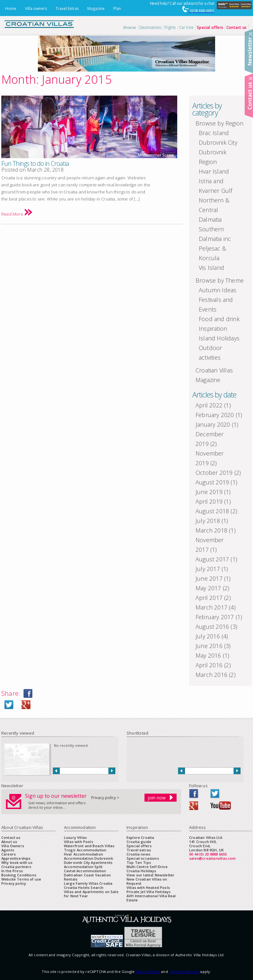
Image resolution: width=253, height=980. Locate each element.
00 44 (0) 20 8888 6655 (208, 854)
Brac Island (214, 133)
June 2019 (209, 492)
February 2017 (215, 617)
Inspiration (213, 328)
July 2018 (208, 521)
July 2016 (208, 636)
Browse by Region (219, 123)
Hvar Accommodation (83, 854)
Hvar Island (214, 171)
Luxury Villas (75, 837)
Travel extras (139, 850)
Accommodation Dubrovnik (88, 858)
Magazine (96, 9)
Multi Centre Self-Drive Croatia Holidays (147, 869)
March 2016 (211, 675)
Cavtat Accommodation (85, 871)
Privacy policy (14, 883)
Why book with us (17, 862)
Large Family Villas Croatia (88, 883)
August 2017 (212, 559)
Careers (9, 854)
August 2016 (212, 626)
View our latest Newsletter (150, 875)
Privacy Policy (148, 971)
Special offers (139, 846)
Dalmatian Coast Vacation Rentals (87, 877)
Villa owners (36, 9)
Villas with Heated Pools (148, 887)
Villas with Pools (79, 842)
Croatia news (138, 854)
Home (11, 9)
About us (9, 842)
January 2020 (213, 424)
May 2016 (208, 655)
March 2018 (211, 530)
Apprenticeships (16, 858)
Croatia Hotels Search (84, 887)
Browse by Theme (220, 280)
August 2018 (212, 511)
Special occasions (143, 858)
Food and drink (219, 319)
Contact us (11, 837)
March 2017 (211, 607)
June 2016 (209, 646)
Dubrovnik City (218, 142)
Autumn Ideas (218, 290)
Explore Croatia (140, 837)
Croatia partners (16, 867)
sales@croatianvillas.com (213, 858)
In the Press (12, 871)
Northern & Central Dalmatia (214, 210)
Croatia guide (139, 842)
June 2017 (209, 578)
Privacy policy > (105, 798)
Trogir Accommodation (85, 850)
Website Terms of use (21, 879)
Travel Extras (67, 9)
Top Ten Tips (139, 862)
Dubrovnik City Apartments (88, 862)
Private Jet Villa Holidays (148, 892)
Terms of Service (184, 971)
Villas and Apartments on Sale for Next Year (91, 894)
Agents (8, 850)
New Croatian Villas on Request (147, 881)
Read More (17, 214)
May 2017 (208, 588)
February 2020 (215, 415)
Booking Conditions (19, 875)
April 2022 (209, 405)
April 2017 (209, 598)
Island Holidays (219, 338)
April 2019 (209, 501)
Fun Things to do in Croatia (35, 163)
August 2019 (212, 482)
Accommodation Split (83, 867)
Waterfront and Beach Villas (89, 846)
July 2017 (208, 569)
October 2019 (214, 473)
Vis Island (211, 268)
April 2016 (209, 665)
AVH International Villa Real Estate (151, 898)
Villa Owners (13, 846)
